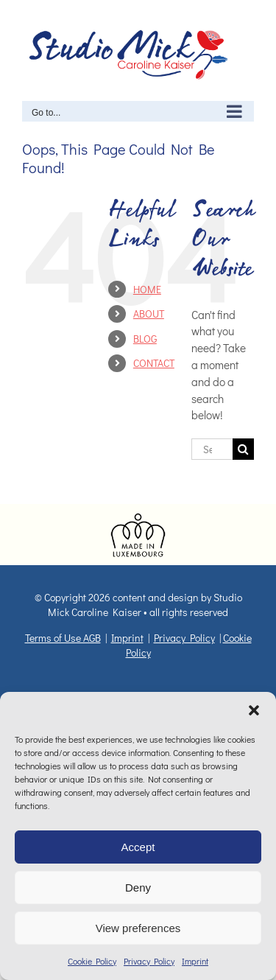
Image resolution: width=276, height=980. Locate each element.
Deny (138, 888)
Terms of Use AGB (63, 638)
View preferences (138, 928)
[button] (254, 710)
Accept (138, 847)
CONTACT (154, 363)
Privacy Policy (149, 961)
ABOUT (149, 314)
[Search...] (212, 449)
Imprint (195, 961)
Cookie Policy (92, 961)
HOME (147, 289)
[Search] (243, 449)
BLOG (145, 339)
